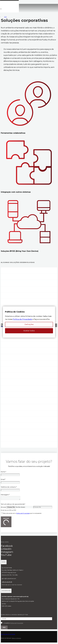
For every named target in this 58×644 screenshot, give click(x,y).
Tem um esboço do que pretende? (13, 505)
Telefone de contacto (9, 487)
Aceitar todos (29, 331)
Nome (3, 472)
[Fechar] (1, 9)
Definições (29, 324)
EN (5, 17)
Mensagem (5, 495)
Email (3, 479)
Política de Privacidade (23, 514)
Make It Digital (16, 639)
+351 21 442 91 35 (7, 583)
